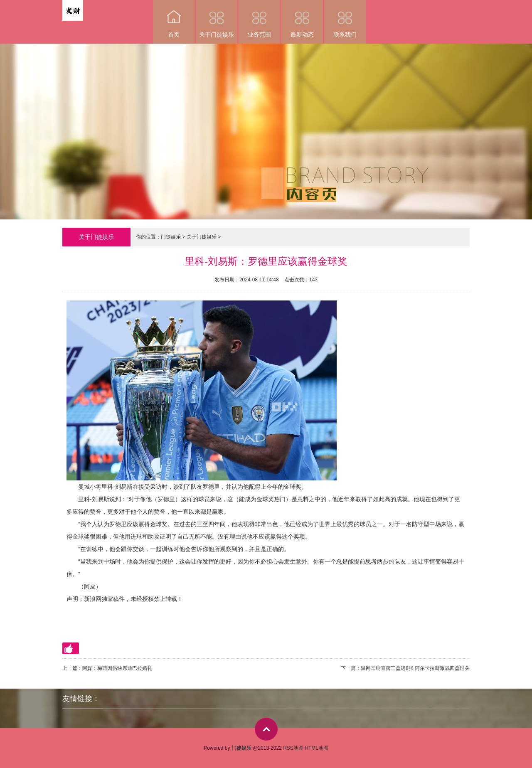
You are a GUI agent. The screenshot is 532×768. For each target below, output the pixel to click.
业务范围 (259, 19)
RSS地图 (293, 748)
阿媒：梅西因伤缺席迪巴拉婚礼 (117, 668)
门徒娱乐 (171, 237)
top (266, 729)
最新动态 (302, 19)
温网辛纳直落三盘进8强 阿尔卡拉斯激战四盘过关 (415, 668)
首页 (174, 19)
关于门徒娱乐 (217, 19)
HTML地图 (316, 748)
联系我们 (345, 19)
